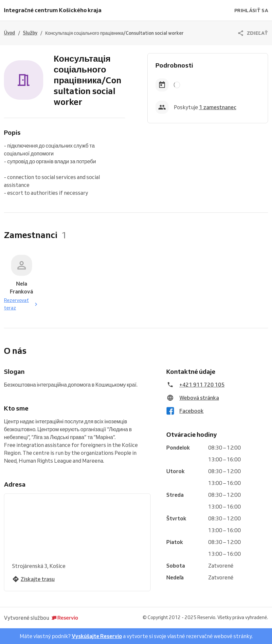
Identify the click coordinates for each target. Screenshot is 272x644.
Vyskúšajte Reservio (97, 636)
